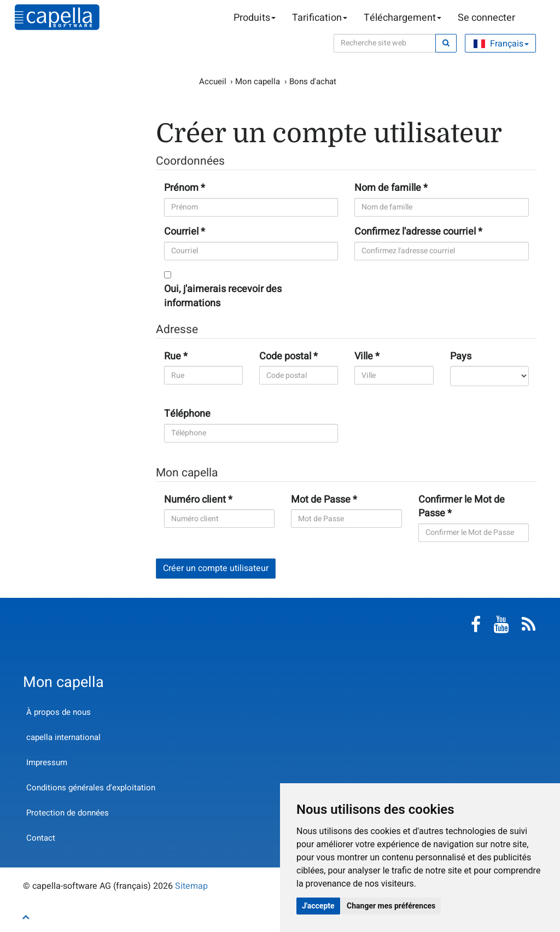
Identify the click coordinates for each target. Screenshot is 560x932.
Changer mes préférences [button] (391, 906)
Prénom (181, 188)
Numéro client (195, 500)
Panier (532, 18)
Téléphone (187, 414)
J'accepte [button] (318, 906)
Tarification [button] (320, 18)
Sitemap (191, 886)
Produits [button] (255, 18)
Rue (173, 357)
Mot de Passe (321, 500)
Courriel (181, 232)
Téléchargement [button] (402, 18)
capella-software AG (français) (57, 17)
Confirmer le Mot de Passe (462, 507)
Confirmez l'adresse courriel (415, 232)
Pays (461, 357)
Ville (364, 357)
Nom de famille (388, 188)
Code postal (285, 357)
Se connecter (486, 18)
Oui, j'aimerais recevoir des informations (223, 296)
